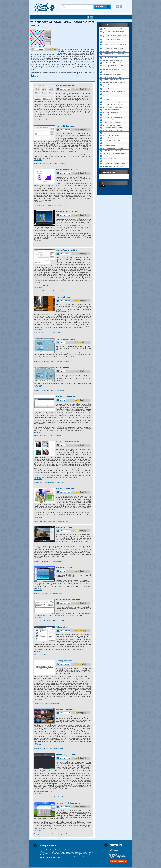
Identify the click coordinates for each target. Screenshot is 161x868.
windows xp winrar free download (112, 141)
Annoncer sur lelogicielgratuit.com (118, 857)
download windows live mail (111, 138)
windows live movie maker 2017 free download (113, 66)
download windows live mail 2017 (112, 72)
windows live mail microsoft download (114, 105)
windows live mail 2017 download (112, 89)
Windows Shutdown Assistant (66, 250)
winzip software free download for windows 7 (115, 86)
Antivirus (46, 436)
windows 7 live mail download (111, 135)
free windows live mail (109, 146)
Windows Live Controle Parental (67, 489)
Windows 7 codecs (62, 368)
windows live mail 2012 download (112, 151)
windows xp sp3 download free (112, 110)
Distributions (50, 244)
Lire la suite (34, 76)
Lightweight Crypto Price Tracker (68, 803)
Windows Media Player (64, 527)
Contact (111, 848)
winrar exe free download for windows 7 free (114, 32)
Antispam (46, 655)
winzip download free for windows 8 (113, 166)
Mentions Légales (114, 850)
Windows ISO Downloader (65, 126)
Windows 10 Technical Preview (67, 211)
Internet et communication (40, 163)
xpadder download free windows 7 (113, 60)
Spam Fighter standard (64, 661)
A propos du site (114, 854)
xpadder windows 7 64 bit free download (114, 82)
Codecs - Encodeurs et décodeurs (48, 362)
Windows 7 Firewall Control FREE (68, 600)
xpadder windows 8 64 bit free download (114, 63)
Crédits (111, 849)
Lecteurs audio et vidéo (45, 561)
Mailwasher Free (62, 627)
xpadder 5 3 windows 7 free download (114, 80)
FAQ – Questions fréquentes (117, 855)
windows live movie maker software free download (114, 99)
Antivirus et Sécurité (39, 436)
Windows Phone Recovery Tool (67, 170)
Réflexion (36, 80)
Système (41, 120)
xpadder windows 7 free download (113, 75)
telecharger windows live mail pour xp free (115, 42)
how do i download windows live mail (113, 156)
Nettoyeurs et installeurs (45, 205)
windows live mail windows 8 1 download (114, 161)
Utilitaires (36, 120)
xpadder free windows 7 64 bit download (114, 91)
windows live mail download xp (112, 102)
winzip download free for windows (112, 130)
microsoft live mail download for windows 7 (115, 153)
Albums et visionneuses (45, 482)
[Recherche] (78, 7)
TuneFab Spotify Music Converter (68, 755)
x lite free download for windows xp (113, 77)
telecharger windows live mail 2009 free (114, 29)
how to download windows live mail (113, 120)
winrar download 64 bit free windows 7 (114, 117)
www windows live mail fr (110, 158)
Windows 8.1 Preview (63, 297)
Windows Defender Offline (65, 397)
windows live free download (111, 112)
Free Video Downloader (64, 709)
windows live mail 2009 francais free (113, 40)
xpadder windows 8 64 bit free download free (114, 55)
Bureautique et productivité (40, 834)
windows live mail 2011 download (112, 143)
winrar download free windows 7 (112, 125)
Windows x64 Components (66, 339)
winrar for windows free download (112, 107)
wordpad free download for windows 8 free (115, 51)
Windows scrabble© (38, 46)
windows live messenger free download (114, 164)
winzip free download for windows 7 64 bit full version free (115, 45)
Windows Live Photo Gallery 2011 (68, 442)
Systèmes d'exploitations (40, 244)
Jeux (32, 80)
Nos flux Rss (113, 853)
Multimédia (37, 362)
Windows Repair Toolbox (65, 86)
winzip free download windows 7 (112, 123)
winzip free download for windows (112, 133)
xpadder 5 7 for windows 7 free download (115, 69)
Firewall (46, 621)
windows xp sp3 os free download (112, 128)
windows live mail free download (112, 115)
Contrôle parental (48, 521)
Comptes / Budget (52, 834)
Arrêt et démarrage (44, 291)
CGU (111, 852)
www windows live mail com (111, 58)
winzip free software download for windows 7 (115, 95)
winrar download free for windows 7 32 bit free (115, 36)
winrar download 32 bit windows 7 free (114, 49)
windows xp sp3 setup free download (113, 148)
